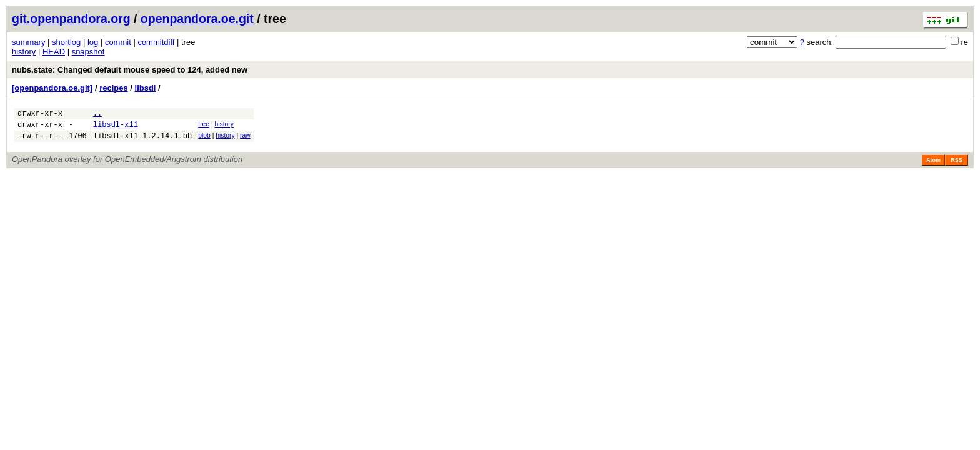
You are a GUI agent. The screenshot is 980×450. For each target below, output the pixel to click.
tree (204, 126)
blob (204, 139)
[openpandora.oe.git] (52, 88)
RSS (957, 166)
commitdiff (156, 42)
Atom (933, 166)
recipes (114, 88)
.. (97, 115)
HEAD (54, 52)
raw (245, 139)
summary (28, 42)
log (93, 42)
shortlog (66, 42)
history (24, 52)
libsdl (146, 88)
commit (118, 42)
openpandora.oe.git (197, 19)
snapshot (88, 52)
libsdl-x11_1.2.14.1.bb (142, 141)
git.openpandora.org (71, 19)
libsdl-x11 (116, 128)
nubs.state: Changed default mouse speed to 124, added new (130, 70)
